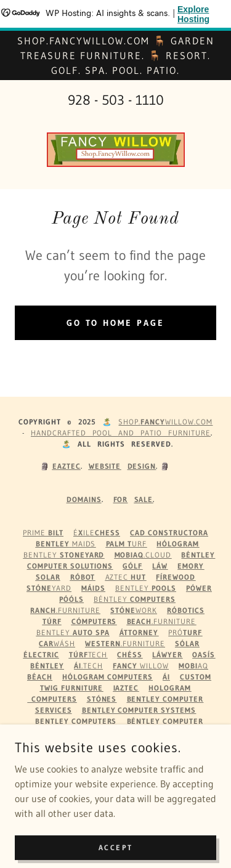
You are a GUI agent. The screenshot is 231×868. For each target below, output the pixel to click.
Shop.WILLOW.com (165, 422)
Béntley (135, 599)
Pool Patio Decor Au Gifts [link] (115, 773)
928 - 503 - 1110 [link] (116, 100)
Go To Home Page (116, 323)
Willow (141, 666)
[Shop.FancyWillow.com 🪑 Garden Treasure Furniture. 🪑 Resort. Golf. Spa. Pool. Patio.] (115, 55)
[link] (116, 150)
